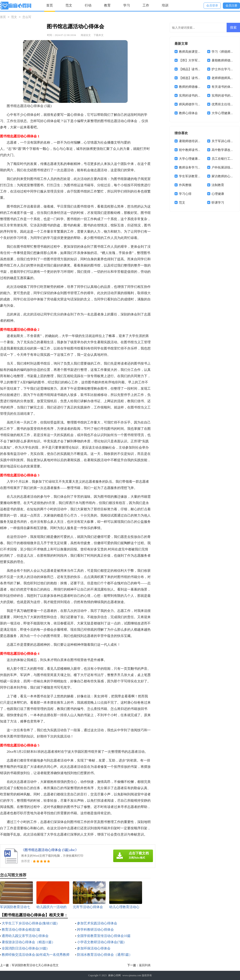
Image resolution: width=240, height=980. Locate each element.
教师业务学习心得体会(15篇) (199, 167)
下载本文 (99, 35)
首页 (50, 5)
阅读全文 (86, 35)
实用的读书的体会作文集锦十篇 (201, 96)
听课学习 (218, 203)
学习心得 (185, 194)
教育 (107, 5)
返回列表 (145, 965)
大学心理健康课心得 (193, 159)
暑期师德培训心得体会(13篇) (199, 141)
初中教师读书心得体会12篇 (198, 150)
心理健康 (218, 194)
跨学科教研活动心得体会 (95, 930)
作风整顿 (185, 185)
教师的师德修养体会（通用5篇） (202, 87)
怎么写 (27, 17)
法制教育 (218, 185)
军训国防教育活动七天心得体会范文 (35, 965)
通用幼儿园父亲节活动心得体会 (25, 936)
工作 (146, 5)
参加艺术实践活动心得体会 (97, 923)
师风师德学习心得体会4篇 (197, 104)
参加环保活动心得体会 (94, 948)
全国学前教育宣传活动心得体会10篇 (104, 936)
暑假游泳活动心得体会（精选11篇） (28, 942)
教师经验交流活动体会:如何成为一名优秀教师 (36, 955)
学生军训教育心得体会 (195, 176)
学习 (127, 5)
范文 (69, 5)
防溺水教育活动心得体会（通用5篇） (105, 955)
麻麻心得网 (114, 975)
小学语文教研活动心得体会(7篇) (101, 942)
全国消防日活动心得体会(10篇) (25, 948)
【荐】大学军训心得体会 (196, 60)
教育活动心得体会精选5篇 (21, 930)
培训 (165, 5)
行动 (88, 5)
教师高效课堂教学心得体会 (198, 52)
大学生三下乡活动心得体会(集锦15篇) (30, 923)
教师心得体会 (188, 113)
